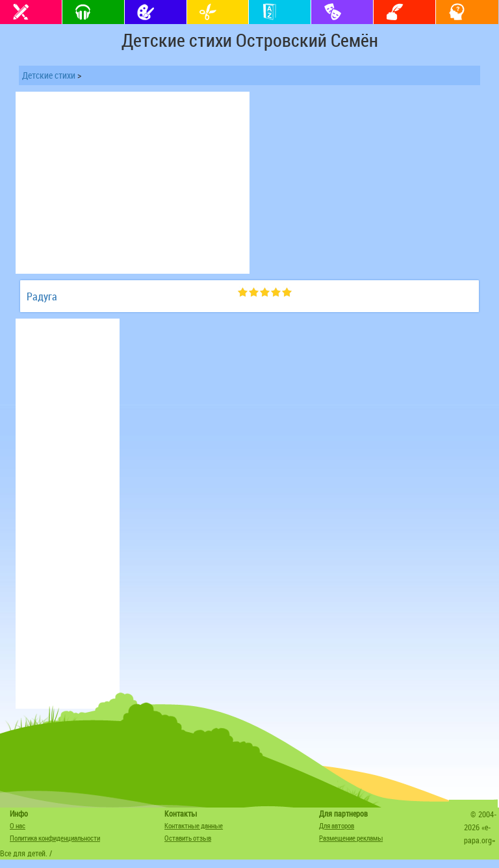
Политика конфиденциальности (55, 838)
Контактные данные (194, 825)
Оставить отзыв (188, 838)
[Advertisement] (133, 183)
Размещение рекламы (351, 838)
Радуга (42, 296)
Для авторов (337, 825)
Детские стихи (49, 75)
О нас (18, 825)
